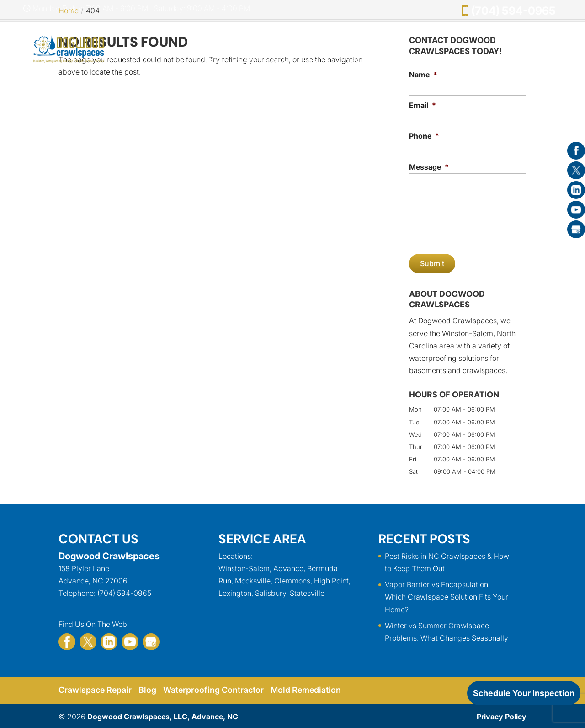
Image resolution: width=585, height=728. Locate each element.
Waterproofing (256, 61)
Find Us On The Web (93, 622)
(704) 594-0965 (513, 11)
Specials (451, 61)
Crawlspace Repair (96, 688)
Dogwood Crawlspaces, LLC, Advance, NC (163, 715)
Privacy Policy (502, 715)
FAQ (556, 61)
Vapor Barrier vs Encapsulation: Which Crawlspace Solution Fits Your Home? (447, 595)
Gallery (495, 61)
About (214, 61)
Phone (424, 136)
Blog (148, 688)
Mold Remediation (308, 688)
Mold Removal (407, 58)
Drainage (362, 61)
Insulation (314, 61)
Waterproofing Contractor (215, 688)
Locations (235, 554)
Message (429, 167)
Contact (529, 61)
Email (423, 105)
